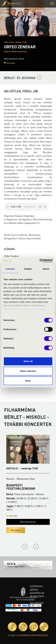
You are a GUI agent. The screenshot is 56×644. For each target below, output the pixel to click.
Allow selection (28, 371)
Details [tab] (28, 269)
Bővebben (16, 530)
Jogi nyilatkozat (37, 601)
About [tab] (46, 269)
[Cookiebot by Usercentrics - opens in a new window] (40, 261)
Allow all (28, 361)
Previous (25, 547)
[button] (52, 4)
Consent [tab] (10, 269)
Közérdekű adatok (36, 588)
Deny (28, 381)
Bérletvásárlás (28, 522)
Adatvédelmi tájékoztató (37, 595)
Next (36, 547)
